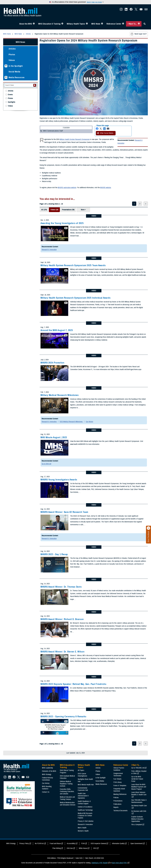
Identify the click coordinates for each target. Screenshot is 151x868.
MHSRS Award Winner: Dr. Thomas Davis (61, 587)
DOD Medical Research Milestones (71, 422)
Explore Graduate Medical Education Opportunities (137, 819)
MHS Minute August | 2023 (54, 437)
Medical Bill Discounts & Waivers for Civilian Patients (85, 816)
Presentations (118, 801)
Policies (116, 798)
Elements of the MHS (49, 771)
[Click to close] (149, 528)
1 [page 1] (134, 204)
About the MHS (26, 24)
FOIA (83, 844)
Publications (117, 804)
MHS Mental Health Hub (86, 785)
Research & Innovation (49, 250)
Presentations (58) (68, 210)
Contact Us (46, 792)
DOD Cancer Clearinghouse (82, 775)
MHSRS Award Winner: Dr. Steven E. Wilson (62, 652)
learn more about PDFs (120, 863)
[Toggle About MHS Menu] (34, 24)
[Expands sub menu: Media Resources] (6, 77)
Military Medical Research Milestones (60, 395)
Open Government (136, 844)
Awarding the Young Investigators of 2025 (62, 223)
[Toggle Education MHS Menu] (62, 24)
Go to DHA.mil (46, 464)
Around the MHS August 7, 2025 (57, 330)
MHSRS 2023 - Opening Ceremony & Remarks (63, 716)
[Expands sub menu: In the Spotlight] (6, 66)
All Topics (81, 770)
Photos (12, 54)
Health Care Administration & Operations (83, 796)
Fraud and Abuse (55, 844)
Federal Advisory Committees (47, 779)
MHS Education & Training (49, 24)
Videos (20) (54, 210)
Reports (116, 807)
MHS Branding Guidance (47, 788)
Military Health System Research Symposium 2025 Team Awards (73, 265)
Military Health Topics (76, 24)
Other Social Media (105, 133)
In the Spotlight (16, 66)
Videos (12, 60)
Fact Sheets (117, 779)
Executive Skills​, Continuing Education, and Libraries (67, 791)
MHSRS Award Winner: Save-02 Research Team (64, 512)
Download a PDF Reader (99, 863)
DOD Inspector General (98, 844)
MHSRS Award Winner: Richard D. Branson (62, 619)
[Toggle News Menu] (102, 24)
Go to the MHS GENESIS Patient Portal (137, 779)
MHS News (96, 24)
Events (10, 95)
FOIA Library (118, 782)
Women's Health (83, 831)
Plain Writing (57, 848)
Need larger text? (139, 34)
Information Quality (118, 844)
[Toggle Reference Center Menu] (123, 24)
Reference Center (114, 24)
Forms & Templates (120, 786)
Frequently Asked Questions (119, 790)
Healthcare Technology (85, 810)
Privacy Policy (24, 844)
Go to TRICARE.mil (138, 768)
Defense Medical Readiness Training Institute (66, 784)
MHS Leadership (47, 768)
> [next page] (146, 204)
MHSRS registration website (67, 188)
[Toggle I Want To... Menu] (139, 24)
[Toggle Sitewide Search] (145, 24)
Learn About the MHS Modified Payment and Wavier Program (139, 787)
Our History (89, 422)
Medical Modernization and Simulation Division (68, 804)
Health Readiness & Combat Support (84, 802)
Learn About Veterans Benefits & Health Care (139, 793)
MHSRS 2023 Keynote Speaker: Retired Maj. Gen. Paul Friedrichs (73, 684)
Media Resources (17, 77)
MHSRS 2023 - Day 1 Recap (54, 554)
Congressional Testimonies (118, 775)
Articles (12, 49)
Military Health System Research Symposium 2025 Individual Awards (75, 298)
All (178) (44, 210)
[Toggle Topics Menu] (87, 24)
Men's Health (82, 828)
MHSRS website (106, 188)
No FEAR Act (39, 844)
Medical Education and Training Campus (67, 798)
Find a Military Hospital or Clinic (139, 772)
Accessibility (71, 844)
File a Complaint (137, 825)
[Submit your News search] (35, 85)
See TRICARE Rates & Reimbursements (139, 801)
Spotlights (12, 102)
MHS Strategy (47, 774)
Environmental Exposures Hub (83, 789)
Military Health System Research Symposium (75, 139)
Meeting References (120, 794)
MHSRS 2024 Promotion (52, 363)
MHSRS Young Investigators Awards (59, 480)
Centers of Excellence (85, 807)
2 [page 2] (140, 204)
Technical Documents (120, 811)
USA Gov (70, 848)
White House (83, 848)
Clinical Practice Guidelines (119, 769)
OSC (95, 848)
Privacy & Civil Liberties (86, 821)
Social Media (14, 72)
